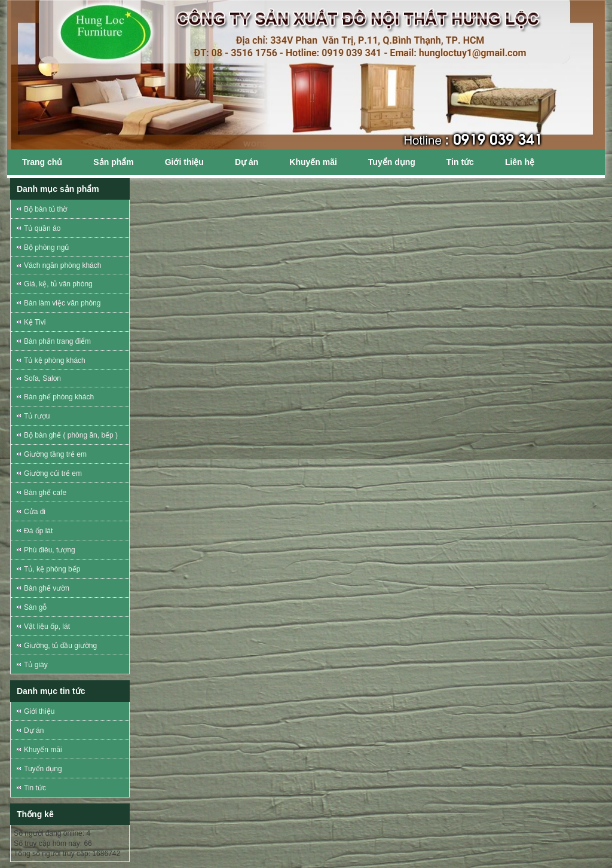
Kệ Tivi (35, 322)
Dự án (247, 162)
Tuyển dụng (392, 162)
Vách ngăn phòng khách (62, 265)
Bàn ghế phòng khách (59, 397)
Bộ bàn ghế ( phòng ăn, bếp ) (71, 435)
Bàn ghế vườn (47, 588)
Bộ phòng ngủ (46, 247)
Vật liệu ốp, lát (47, 626)
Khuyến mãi (313, 162)
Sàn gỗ (35, 607)
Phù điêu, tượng (50, 550)
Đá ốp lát (38, 531)
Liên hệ (520, 162)
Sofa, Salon (42, 378)
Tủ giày (36, 665)
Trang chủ (42, 162)
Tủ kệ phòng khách (55, 360)
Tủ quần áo (42, 228)
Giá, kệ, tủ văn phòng (58, 284)
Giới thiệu (184, 162)
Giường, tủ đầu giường (60, 646)
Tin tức (460, 162)
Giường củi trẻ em (53, 473)
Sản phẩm (113, 162)
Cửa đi (35, 512)
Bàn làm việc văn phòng (62, 303)
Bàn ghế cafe (45, 493)
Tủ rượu (37, 416)
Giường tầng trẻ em (55, 454)
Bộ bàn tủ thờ (45, 209)
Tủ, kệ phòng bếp (52, 569)
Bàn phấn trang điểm (57, 341)
